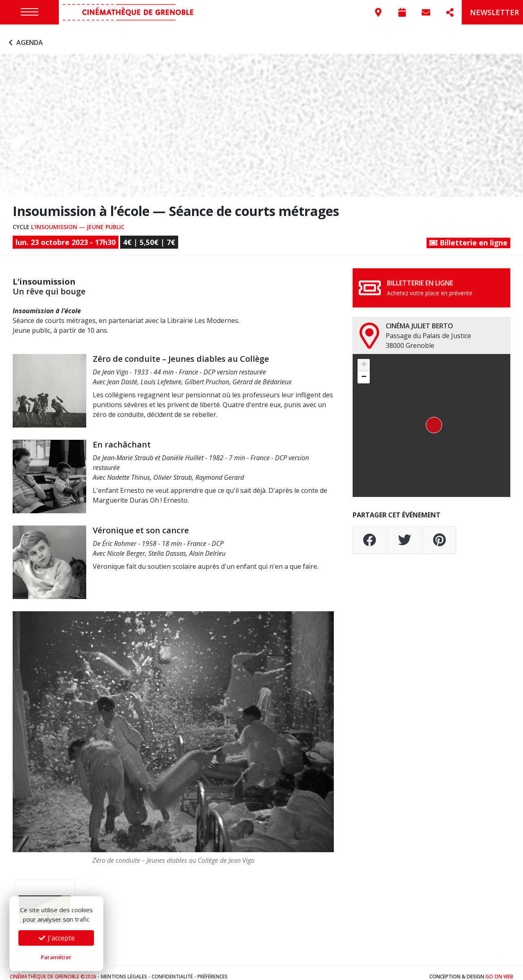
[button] (431, 419)
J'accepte (56, 938)
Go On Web (499, 970)
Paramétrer (56, 957)
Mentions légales (124, 970)
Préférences (212, 970)
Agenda (25, 36)
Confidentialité (172, 970)
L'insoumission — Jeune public (78, 220)
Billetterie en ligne (468, 236)
